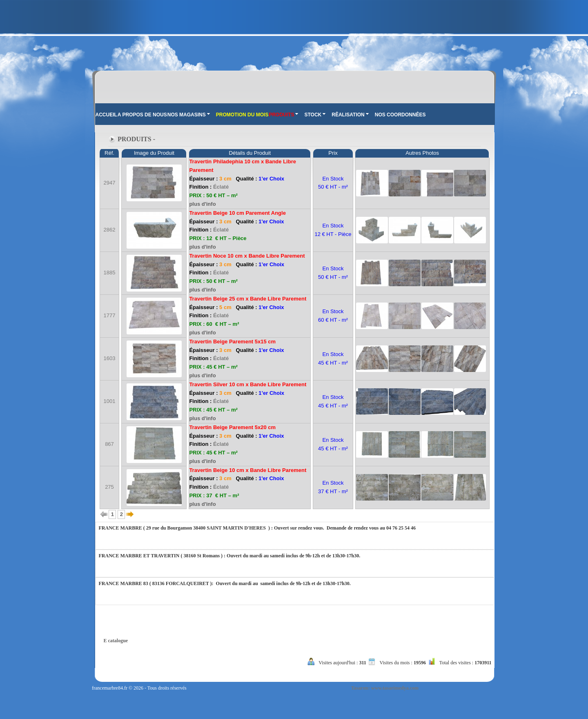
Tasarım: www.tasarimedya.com (385, 688)
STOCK (315, 115)
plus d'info (202, 204)
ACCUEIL (106, 115)
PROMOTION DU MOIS (242, 115)
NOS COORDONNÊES (400, 115)
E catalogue (116, 641)
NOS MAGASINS (189, 115)
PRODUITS (283, 115)
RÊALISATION (350, 115)
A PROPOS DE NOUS (142, 115)
